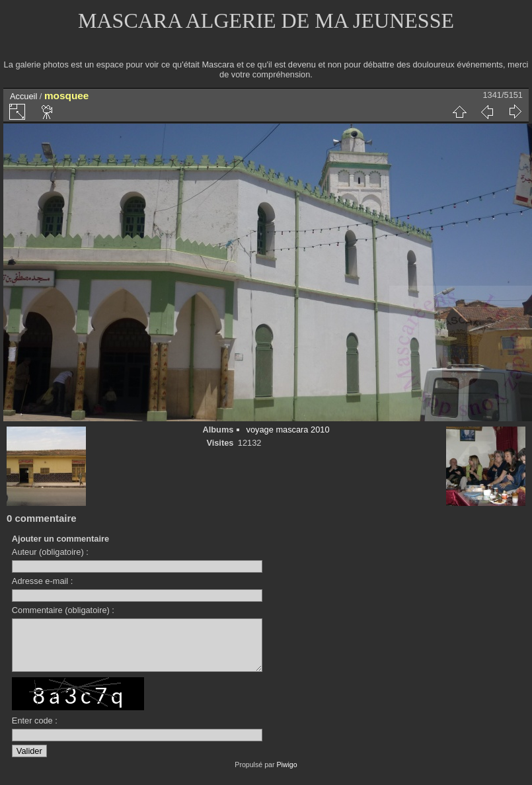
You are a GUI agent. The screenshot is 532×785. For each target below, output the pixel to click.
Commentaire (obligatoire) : (63, 610)
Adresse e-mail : (42, 581)
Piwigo (286, 774)
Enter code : (35, 730)
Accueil (23, 96)
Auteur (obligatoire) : (50, 552)
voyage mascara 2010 (288, 430)
